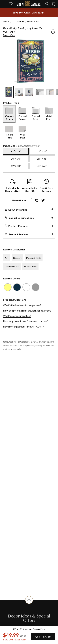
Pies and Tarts (34, 258)
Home (6, 21)
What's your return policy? (17, 316)
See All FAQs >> (35, 326)
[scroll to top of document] (29, 604)
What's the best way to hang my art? (22, 305)
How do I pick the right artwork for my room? (27, 311)
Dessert (17, 258)
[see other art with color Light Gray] (36, 287)
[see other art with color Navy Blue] (17, 287)
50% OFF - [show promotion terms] (15, 640)
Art (7, 258)
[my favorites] (11, 4)
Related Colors (12, 278)
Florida (21, 21)
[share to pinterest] (37, 200)
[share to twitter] (43, 200)
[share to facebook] (31, 200)
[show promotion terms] (29, 13)
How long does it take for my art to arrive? (25, 321)
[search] (47, 4)
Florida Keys (33, 21)
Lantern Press (9, 35)
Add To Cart (43, 637)
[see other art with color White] (26, 287)
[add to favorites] (53, 33)
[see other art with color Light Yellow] (8, 287)
